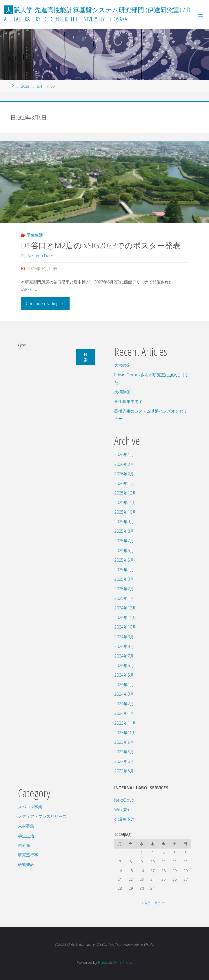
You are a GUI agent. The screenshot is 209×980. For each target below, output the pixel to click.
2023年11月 (125, 723)
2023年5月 (124, 771)
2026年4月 (124, 454)
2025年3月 (124, 579)
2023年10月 (125, 733)
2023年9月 (124, 742)
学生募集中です (128, 401)
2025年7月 (124, 541)
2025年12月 (125, 493)
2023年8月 (124, 752)
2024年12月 (125, 608)
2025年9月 (124, 522)
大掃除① (122, 392)
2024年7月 (124, 656)
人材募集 (26, 826)
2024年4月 (124, 685)
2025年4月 (124, 570)
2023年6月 (124, 761)
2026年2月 (124, 474)
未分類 (24, 845)
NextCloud (124, 800)
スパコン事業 (30, 807)
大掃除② (122, 365)
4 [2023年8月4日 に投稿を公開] (164, 853)
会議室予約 (124, 819)
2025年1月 (124, 598)
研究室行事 (28, 855)
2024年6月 (124, 665)
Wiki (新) (121, 810)
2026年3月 (124, 464)
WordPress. (123, 962)
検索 (22, 345)
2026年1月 (124, 483)
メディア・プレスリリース (42, 816)
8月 (40, 86)
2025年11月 (125, 502)
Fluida (103, 962)
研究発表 (26, 864)
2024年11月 (125, 617)
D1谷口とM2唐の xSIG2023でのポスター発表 (101, 245)
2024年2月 (124, 704)
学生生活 (35, 235)
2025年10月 (125, 512)
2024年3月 (124, 694)
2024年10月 (125, 627)
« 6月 (146, 902)
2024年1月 (124, 713)
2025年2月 (124, 589)
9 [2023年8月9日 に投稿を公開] (142, 862)
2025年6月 (124, 551)
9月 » (159, 902)
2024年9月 (124, 637)
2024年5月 (124, 675)
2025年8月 (124, 531)
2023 (25, 86)
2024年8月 (124, 646)
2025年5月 (124, 560)
